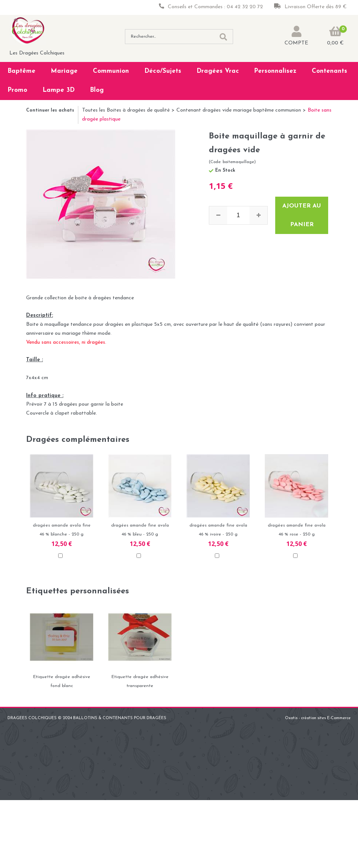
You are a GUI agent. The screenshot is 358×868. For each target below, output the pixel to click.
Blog (97, 90)
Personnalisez (275, 71)
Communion (111, 71)
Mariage (64, 71)
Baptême (21, 71)
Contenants (329, 71)
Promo (17, 90)
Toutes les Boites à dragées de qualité (126, 110)
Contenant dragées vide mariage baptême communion (239, 110)
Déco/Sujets (163, 71)
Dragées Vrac (218, 71)
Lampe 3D (59, 90)
